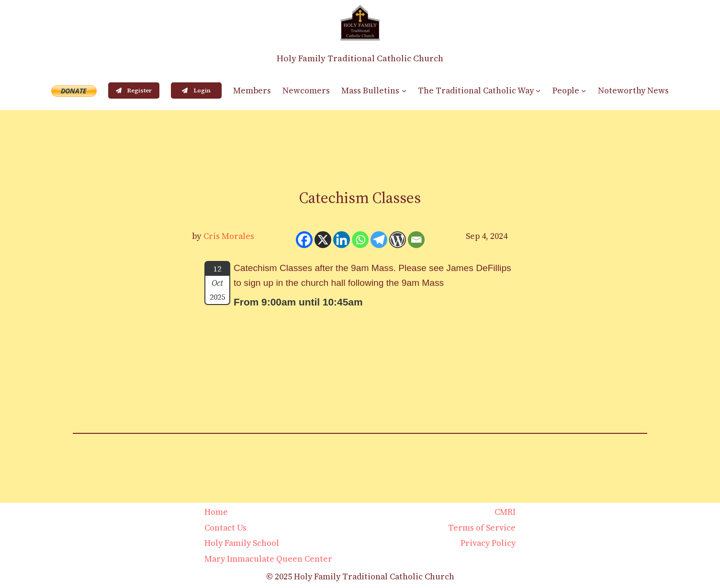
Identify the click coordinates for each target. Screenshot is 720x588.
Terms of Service (482, 528)
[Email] (416, 240)
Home (216, 512)
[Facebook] (304, 240)
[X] (323, 240)
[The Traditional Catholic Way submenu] (538, 90)
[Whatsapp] (360, 240)
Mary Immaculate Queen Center (268, 559)
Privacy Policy (488, 543)
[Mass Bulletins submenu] (404, 90)
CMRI (505, 512)
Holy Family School (242, 543)
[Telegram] (379, 240)
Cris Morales (229, 236)
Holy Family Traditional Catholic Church (360, 58)
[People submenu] (584, 90)
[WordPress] (398, 240)
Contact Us (225, 528)
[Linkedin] (342, 240)
